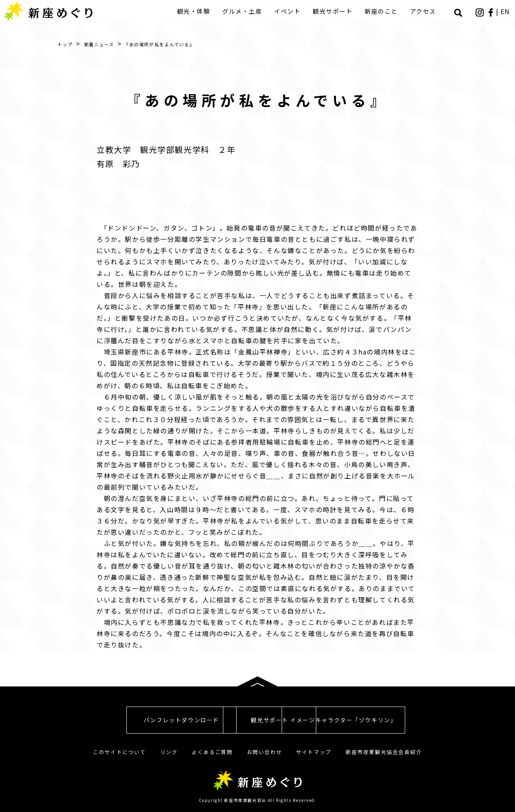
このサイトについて (119, 752)
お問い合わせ (265, 752)
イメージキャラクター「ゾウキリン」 (398, 720)
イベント (289, 11)
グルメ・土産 (244, 11)
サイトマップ (314, 752)
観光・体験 (195, 11)
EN (506, 11)
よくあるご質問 (212, 752)
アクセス (425, 11)
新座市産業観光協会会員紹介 (384, 752)
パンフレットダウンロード (117, 720)
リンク (169, 752)
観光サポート (335, 11)
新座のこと (383, 11)
